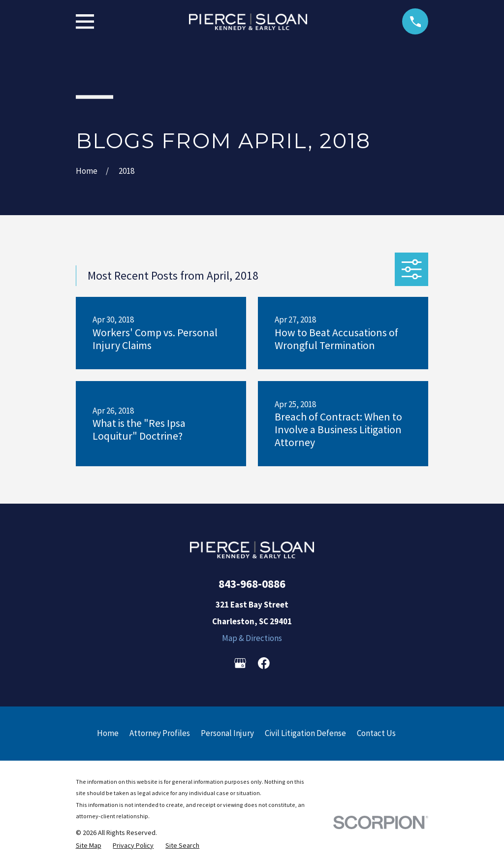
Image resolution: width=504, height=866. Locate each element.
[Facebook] (264, 663)
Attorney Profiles (160, 733)
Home (108, 733)
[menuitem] (89, 846)
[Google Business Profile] (240, 663)
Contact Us (376, 733)
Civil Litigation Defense (305, 733)
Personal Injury (227, 733)
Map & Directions (252, 638)
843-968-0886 (252, 584)
